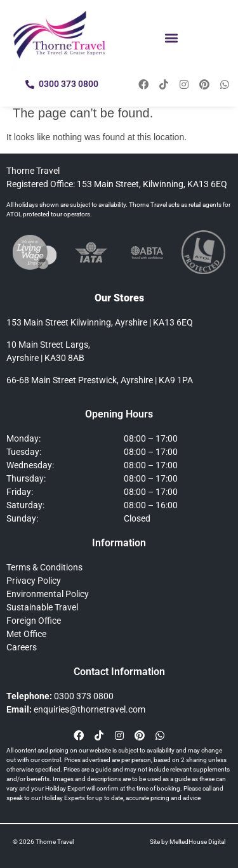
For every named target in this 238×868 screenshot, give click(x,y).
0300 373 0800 (84, 696)
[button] (172, 37)
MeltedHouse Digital (197, 842)
